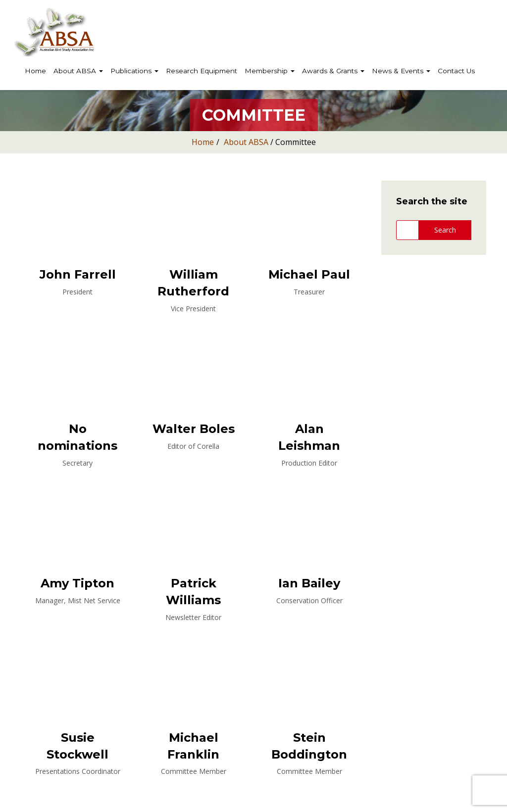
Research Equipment (202, 71)
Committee (296, 142)
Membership (270, 71)
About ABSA (78, 71)
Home (35, 71)
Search (445, 230)
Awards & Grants (333, 71)
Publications (134, 71)
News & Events (401, 71)
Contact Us (456, 71)
